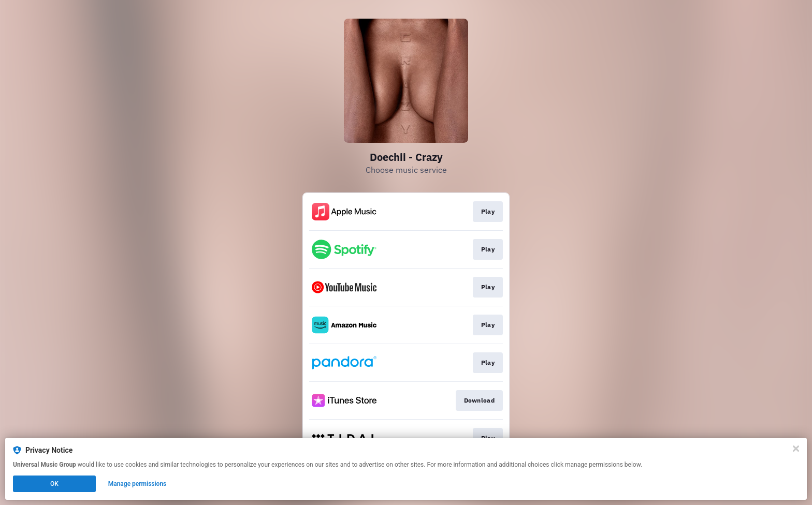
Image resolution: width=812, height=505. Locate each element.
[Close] (796, 449)
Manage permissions (137, 484)
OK (54, 484)
